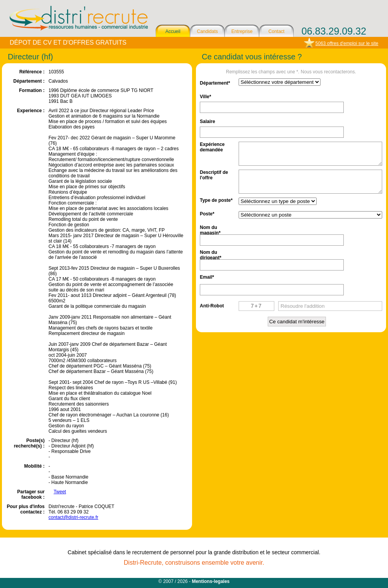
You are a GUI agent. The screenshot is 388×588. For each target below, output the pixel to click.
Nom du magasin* (210, 230)
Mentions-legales (210, 581)
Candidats (207, 31)
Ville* (205, 97)
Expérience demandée (212, 147)
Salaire (207, 121)
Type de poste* (216, 200)
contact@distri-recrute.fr (73, 517)
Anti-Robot (212, 306)
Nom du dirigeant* (210, 254)
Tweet (60, 492)
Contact (276, 31)
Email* (207, 277)
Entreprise (242, 31)
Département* (215, 83)
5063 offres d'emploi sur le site (347, 43)
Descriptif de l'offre (214, 174)
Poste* (207, 214)
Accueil (173, 31)
